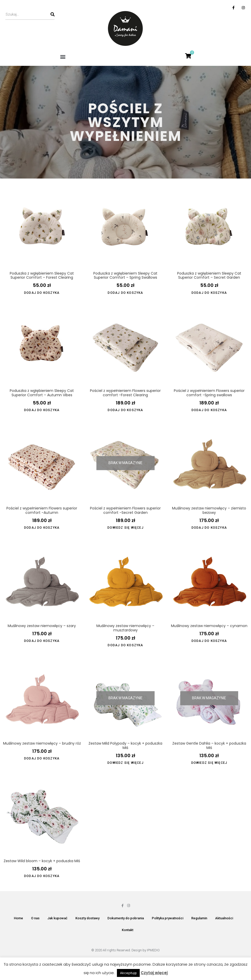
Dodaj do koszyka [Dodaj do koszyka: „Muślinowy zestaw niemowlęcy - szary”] (42, 641)
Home (18, 918)
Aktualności (224, 918)
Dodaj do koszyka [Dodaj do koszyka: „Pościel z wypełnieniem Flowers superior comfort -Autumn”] (42, 528)
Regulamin (199, 918)
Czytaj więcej (154, 973)
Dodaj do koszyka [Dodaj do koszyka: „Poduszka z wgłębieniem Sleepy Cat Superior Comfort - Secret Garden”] (209, 293)
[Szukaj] (53, 14)
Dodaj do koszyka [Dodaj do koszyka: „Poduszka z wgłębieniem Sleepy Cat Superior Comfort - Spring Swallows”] (125, 293)
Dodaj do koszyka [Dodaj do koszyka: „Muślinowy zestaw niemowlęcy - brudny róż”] (42, 758)
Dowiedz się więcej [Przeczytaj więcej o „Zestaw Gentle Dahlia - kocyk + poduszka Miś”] (209, 763)
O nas (35, 918)
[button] (63, 56)
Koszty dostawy (87, 918)
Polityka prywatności (168, 918)
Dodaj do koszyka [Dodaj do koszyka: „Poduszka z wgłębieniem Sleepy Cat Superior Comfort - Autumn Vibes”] (42, 410)
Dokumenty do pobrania (126, 918)
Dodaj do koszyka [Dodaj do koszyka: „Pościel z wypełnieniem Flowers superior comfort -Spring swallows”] (209, 410)
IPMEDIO (153, 950)
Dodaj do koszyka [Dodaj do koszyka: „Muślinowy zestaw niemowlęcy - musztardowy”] (125, 645)
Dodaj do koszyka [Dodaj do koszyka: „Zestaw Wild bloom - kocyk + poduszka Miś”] (42, 876)
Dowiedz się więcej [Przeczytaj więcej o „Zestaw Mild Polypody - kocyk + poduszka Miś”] (125, 763)
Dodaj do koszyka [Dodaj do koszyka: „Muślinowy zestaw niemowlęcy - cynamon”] (209, 641)
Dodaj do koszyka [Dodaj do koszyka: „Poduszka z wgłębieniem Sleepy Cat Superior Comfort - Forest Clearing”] (42, 293)
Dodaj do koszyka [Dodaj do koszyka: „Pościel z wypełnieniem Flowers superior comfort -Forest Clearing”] (125, 410)
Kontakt (128, 930)
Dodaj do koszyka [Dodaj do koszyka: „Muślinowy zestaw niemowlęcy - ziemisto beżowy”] (209, 528)
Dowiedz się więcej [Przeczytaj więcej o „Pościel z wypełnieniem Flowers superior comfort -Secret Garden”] (125, 528)
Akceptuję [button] (128, 973)
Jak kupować (57, 918)
